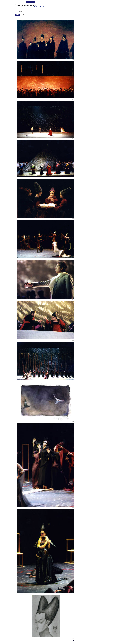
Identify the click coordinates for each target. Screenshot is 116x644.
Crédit (23, 15)
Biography (23, 2)
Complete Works (31, 2)
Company (38, 2)
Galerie (18, 15)
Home (18, 2)
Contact (55, 2)
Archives (49, 2)
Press (44, 2)
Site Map (61, 2)
